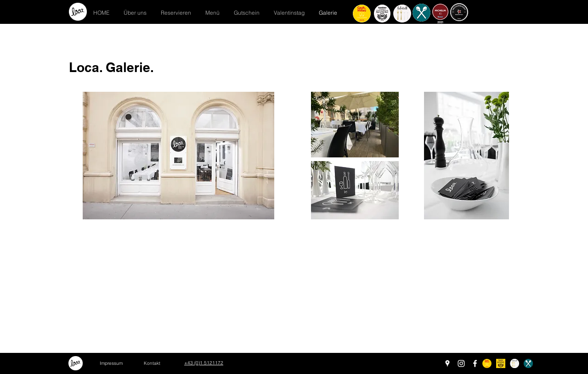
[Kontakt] (152, 363)
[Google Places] (447, 363)
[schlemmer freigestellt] (528, 363)
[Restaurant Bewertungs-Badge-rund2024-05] (487, 363)
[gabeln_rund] (514, 363)
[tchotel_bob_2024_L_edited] (501, 363)
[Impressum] (111, 363)
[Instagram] (461, 363)
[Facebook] (475, 363)
